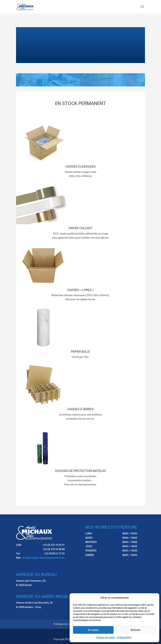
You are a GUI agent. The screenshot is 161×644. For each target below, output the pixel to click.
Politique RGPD (124, 638)
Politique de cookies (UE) (68, 624)
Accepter (93, 630)
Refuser (136, 630)
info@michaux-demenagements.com (44, 558)
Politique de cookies (106, 638)
